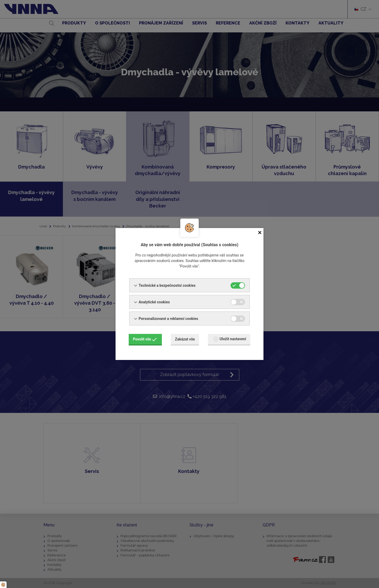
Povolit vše (145, 339)
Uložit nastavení (230, 339)
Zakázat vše (185, 339)
